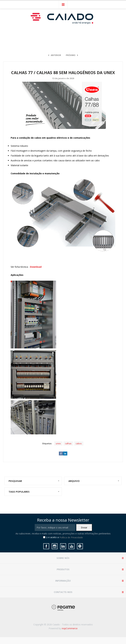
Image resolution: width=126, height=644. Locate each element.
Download (36, 267)
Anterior (56, 55)
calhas (68, 443)
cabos (79, 443)
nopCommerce (70, 628)
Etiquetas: (47, 443)
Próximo (71, 55)
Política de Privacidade (71, 537)
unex (58, 443)
